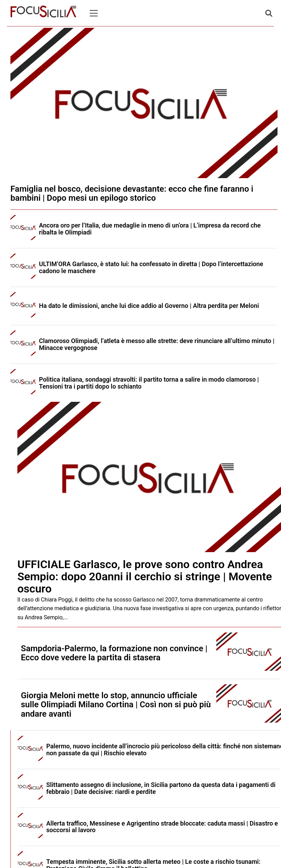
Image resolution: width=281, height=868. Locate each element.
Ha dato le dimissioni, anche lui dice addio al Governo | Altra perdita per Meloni (149, 306)
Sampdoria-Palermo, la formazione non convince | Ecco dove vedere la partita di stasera (114, 653)
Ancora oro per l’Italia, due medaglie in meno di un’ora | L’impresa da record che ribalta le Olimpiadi (150, 229)
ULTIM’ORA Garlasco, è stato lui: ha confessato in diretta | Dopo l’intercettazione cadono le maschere (151, 267)
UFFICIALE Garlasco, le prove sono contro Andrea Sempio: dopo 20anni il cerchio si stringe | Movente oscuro (145, 576)
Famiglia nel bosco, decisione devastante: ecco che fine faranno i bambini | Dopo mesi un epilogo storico (132, 193)
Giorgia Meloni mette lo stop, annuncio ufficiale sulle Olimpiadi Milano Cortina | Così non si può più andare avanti (116, 705)
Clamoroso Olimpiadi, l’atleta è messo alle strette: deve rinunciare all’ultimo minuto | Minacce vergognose (157, 344)
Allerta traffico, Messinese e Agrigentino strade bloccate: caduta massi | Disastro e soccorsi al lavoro (162, 827)
